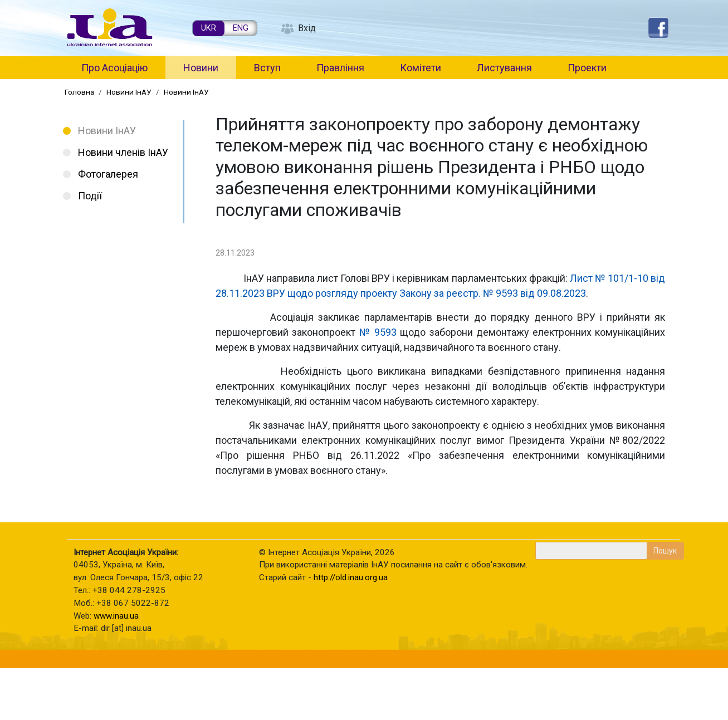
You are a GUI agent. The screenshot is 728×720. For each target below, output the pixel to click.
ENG (241, 28)
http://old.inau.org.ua (351, 577)
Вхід (307, 28)
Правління (340, 68)
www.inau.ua (116, 616)
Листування (504, 68)
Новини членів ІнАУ (123, 152)
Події (90, 196)
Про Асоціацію (114, 68)
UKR (209, 28)
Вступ (267, 68)
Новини (201, 68)
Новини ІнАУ (129, 92)
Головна (79, 92)
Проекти (587, 68)
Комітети (421, 68)
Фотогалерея (108, 174)
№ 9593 (378, 332)
